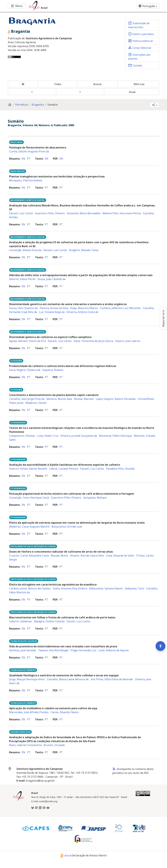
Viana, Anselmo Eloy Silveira (70, 588)
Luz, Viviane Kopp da (52, 312)
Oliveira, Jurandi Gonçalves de (79, 436)
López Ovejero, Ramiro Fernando (116, 399)
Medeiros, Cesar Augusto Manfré (29, 527)
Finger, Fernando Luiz (83, 650)
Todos (58, 84)
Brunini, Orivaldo (54, 745)
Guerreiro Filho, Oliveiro (50, 213)
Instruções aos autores (139, 56)
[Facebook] (44, 808)
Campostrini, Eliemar (22, 436)
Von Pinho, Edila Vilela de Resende (112, 679)
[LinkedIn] (40, 808)
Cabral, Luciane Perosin (64, 469)
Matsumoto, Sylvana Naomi (106, 588)
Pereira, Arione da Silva (54, 308)
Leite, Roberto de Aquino (114, 650)
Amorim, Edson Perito (22, 279)
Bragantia (38, 105)
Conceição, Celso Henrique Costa (29, 498)
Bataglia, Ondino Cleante (49, 621)
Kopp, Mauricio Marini (84, 308)
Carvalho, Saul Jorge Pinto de (27, 399)
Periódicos (22, 105)
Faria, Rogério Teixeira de (25, 370)
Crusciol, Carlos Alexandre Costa (29, 556)
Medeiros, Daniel (36, 403)
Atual (132, 92)
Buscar (98, 84)
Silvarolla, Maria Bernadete (84, 213)
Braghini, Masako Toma (84, 250)
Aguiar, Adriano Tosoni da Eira (27, 341)
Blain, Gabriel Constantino (25, 745)
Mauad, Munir (59, 556)
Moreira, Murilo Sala (59, 399)
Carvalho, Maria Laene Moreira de (68, 679)
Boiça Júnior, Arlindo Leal (67, 527)
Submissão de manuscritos (139, 25)
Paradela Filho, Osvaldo (120, 469)
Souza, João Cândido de (52, 279)
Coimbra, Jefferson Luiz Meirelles (120, 308)
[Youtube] (48, 808)
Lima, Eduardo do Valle (120, 556)
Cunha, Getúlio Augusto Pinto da (29, 151)
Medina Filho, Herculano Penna (122, 213)
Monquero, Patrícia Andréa (26, 180)
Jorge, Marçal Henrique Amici (27, 679)
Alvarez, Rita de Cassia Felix (87, 556)
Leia (65, 855)
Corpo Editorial (140, 48)
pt (29, 159)
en (23, 159)
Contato (135, 65)
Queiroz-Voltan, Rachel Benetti (28, 469)
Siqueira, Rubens (53, 370)
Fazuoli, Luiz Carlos (21, 213)
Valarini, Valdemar (21, 621)
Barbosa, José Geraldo (23, 650)
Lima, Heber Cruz (48, 436)
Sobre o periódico (141, 34)
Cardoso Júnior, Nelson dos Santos (30, 588)
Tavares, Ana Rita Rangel (53, 650)
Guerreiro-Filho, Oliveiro (66, 498)
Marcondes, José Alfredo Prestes (29, 712)
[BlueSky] (33, 808)
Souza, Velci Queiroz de (23, 308)
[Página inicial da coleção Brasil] (18, 800)
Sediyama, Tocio (135, 588)
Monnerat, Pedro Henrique (115, 436)
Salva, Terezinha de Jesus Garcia (93, 341)
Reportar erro (163, 318)
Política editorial (140, 41)
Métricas (139, 84)
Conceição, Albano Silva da (25, 250)
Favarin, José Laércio (128, 341)
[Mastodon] (36, 808)
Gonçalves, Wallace (95, 498)
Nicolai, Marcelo (84, 399)
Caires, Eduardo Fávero (65, 712)
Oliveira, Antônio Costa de (82, 312)
